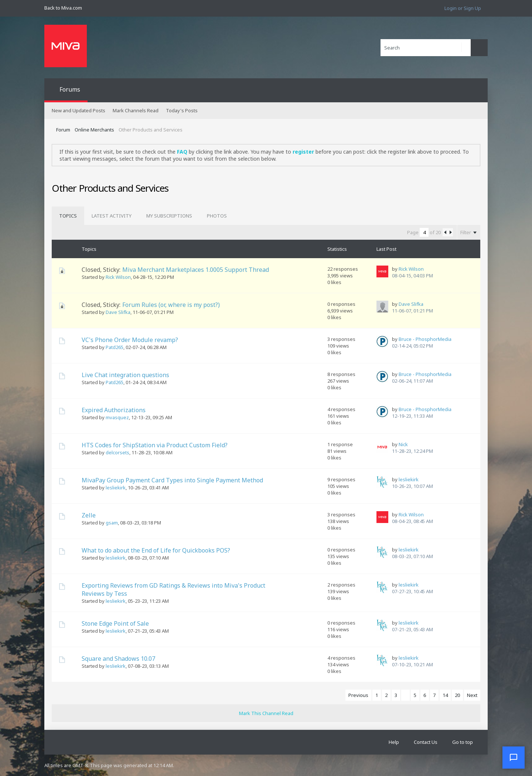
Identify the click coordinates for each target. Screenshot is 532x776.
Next (472, 695)
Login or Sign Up (463, 8)
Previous (358, 695)
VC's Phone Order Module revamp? (130, 340)
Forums (70, 89)
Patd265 (115, 347)
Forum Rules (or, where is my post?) (171, 305)
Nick (403, 444)
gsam (112, 523)
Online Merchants (94, 130)
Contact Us (426, 742)
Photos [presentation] (217, 216)
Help (394, 742)
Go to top (463, 742)
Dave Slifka (118, 312)
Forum (63, 130)
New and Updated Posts (79, 110)
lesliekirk (116, 488)
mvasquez (117, 417)
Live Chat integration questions (125, 375)
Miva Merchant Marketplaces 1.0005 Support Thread (196, 270)
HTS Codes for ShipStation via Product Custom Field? (155, 445)
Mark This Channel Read (266, 713)
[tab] (68, 216)
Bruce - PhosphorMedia (425, 339)
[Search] (426, 48)
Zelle (89, 515)
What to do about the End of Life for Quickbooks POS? (156, 550)
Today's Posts (182, 110)
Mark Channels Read (136, 110)
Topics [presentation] (68, 216)
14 (445, 695)
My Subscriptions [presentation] (169, 216)
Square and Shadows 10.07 (118, 659)
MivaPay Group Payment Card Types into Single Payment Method (172, 480)
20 (457, 695)
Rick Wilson (118, 277)
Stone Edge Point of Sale (115, 623)
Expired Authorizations (114, 410)
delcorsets (117, 452)
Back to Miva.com (63, 8)
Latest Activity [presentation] (112, 216)
